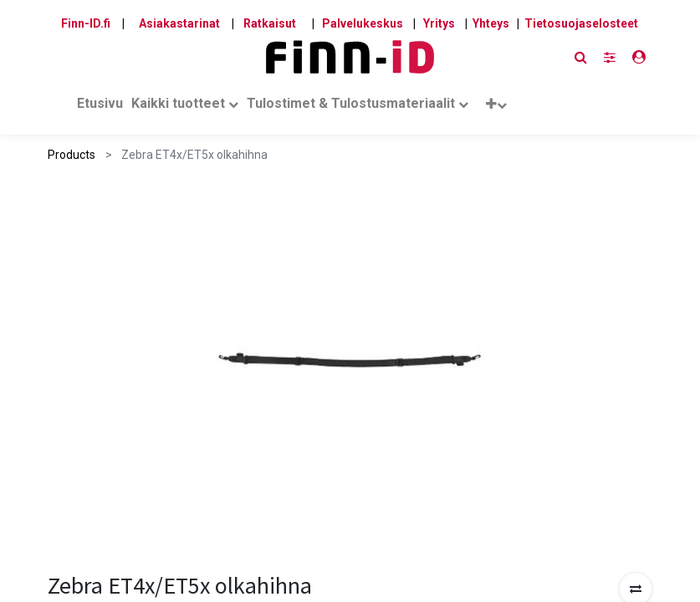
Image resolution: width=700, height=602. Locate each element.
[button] (496, 107)
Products (72, 155)
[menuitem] (100, 107)
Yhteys (491, 23)
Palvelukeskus (363, 23)
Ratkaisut (270, 23)
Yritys (439, 23)
